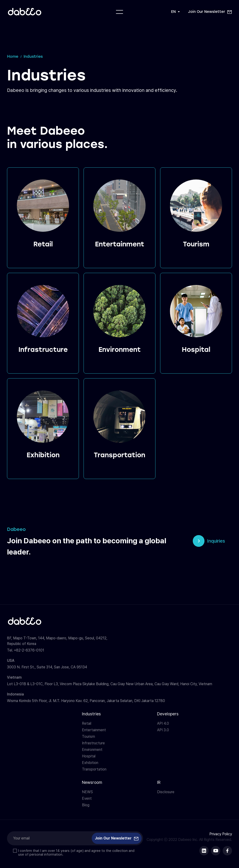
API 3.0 (163, 730)
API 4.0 (163, 723)
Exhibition (90, 763)
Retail (87, 723)
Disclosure (166, 792)
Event (87, 798)
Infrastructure (93, 743)
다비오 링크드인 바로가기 (204, 851)
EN (173, 12)
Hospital (89, 756)
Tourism (88, 737)
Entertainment (94, 730)
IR (159, 782)
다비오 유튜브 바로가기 (216, 851)
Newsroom (92, 782)
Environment (92, 750)
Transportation (94, 769)
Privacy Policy (221, 834)
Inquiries (216, 541)
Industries (91, 714)
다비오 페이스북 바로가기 (227, 851)
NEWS (87, 792)
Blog (86, 805)
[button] (210, 12)
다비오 (25, 12)
